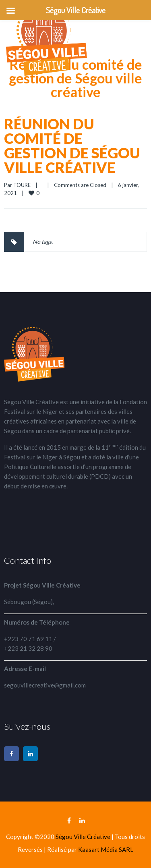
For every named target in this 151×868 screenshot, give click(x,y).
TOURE (22, 185)
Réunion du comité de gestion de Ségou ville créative (72, 145)
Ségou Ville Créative (84, 837)
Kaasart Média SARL (106, 849)
